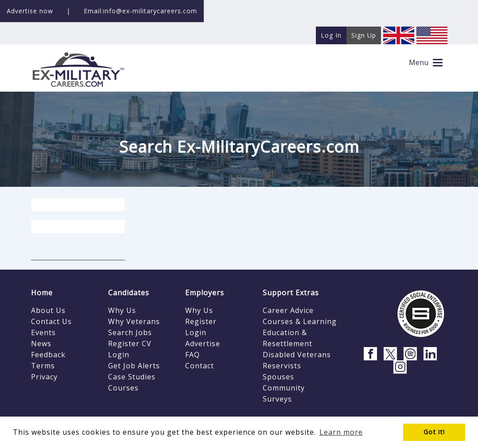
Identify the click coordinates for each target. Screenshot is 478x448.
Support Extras (291, 293)
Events (43, 332)
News (41, 344)
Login (119, 355)
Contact (200, 366)
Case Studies (132, 377)
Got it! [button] (434, 432)
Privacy (44, 377)
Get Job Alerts (134, 366)
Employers (205, 293)
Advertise (203, 344)
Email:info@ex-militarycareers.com (140, 11)
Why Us (122, 310)
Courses (123, 388)
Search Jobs (130, 332)
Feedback (48, 355)
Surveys (277, 399)
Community (284, 388)
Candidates (129, 293)
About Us (48, 310)
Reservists (282, 366)
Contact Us (51, 321)
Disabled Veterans (297, 355)
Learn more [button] (341, 432)
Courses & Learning (300, 321)
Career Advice (288, 310)
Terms (43, 366)
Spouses (278, 377)
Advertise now (30, 11)
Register (201, 321)
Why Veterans (134, 321)
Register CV (130, 344)
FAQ (192, 355)
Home (42, 293)
